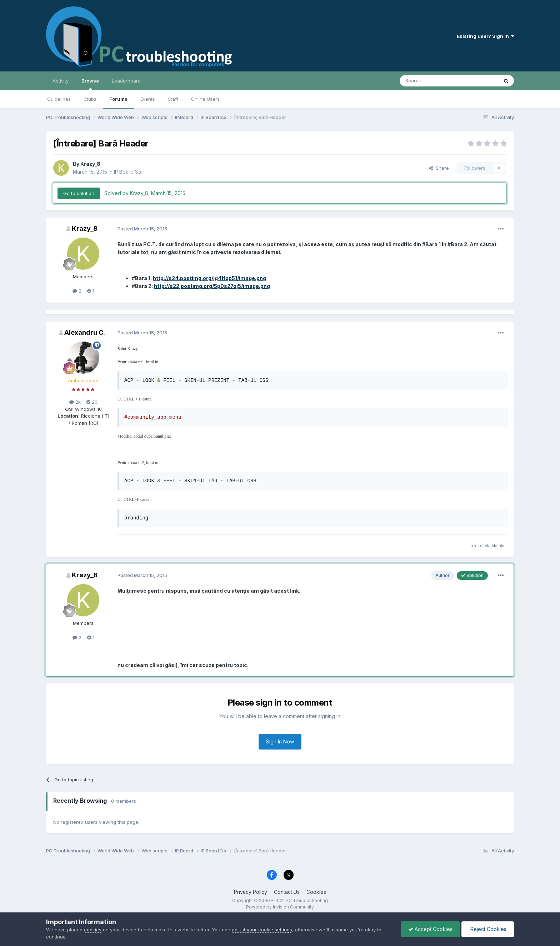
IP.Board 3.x (128, 172)
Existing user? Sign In (485, 36)
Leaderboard (126, 81)
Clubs (90, 99)
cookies (93, 930)
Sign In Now (280, 741)
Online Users (205, 99)
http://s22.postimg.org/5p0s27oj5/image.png (212, 286)
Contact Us (287, 892)
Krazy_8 (90, 164)
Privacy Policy (251, 892)
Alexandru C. (85, 332)
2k (75, 402)
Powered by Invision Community (280, 907)
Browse (90, 84)
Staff (173, 99)
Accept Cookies (430, 929)
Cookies (316, 892)
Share (439, 168)
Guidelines (59, 99)
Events (148, 99)
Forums (118, 99)
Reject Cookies (488, 929)
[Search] (431, 81)
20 (92, 402)
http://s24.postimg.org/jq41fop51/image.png (209, 278)
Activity (61, 81)
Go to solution (79, 193)
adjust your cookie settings (262, 930)
